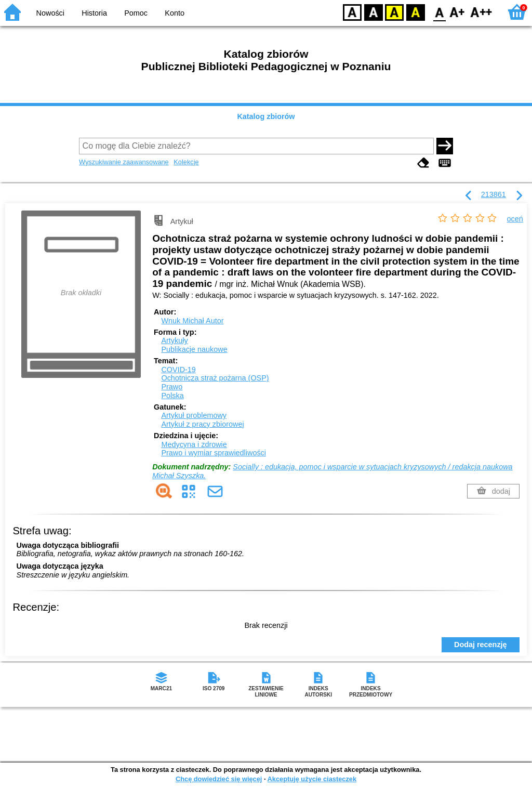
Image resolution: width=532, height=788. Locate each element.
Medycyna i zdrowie (194, 444)
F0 (439, 12)
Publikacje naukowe (194, 349)
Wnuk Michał (192, 321)
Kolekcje (186, 162)
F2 (481, 12)
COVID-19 (178, 370)
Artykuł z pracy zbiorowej (202, 424)
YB (394, 12)
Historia (94, 13)
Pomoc (136, 13)
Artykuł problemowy (194, 415)
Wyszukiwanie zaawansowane (124, 162)
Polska (172, 396)
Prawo (172, 387)
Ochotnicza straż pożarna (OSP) (215, 378)
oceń (515, 219)
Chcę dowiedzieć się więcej (219, 779)
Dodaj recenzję (481, 645)
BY (415, 12)
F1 (457, 12)
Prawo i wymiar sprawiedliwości (214, 453)
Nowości (50, 13)
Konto (175, 13)
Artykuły (174, 340)
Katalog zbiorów (266, 116)
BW (374, 12)
